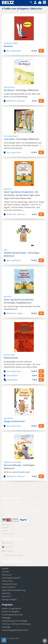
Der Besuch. (9, 90)
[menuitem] (24, 524)
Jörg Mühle (8, 418)
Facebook (9, 543)
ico (31, 2)
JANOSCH (8, 189)
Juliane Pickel (9, 355)
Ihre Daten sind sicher (14, 516)
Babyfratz (8, 46)
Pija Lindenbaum (11, 136)
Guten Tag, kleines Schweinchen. (19, 192)
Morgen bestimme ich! (14, 421)
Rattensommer (11, 358)
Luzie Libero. (10, 139)
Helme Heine (9, 87)
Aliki (6, 250)
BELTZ (8, 3)
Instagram (9, 551)
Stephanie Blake (11, 43)
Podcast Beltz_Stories (14, 555)
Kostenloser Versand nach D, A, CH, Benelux (23, 502)
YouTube (9, 547)
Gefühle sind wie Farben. (15, 253)
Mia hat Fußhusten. (13, 465)
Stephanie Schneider (13, 462)
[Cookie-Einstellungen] (45, 641)
